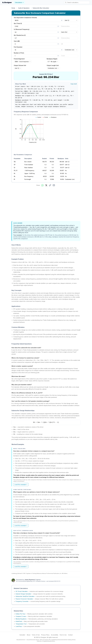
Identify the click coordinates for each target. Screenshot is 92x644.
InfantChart (19, 621)
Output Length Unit (53, 65)
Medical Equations (21, 619)
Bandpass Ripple (52, 59)
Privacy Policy (45, 635)
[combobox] (71, 20)
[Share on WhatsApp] (42, 185)
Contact (70, 635)
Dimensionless (65, 26)
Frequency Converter (22, 601)
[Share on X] (46, 185)
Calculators (19, 2)
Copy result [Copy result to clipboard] (74, 84)
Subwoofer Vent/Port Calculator (25, 596)
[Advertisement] (46, 204)
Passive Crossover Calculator (24, 599)
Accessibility (55, 635)
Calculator (22, 635)
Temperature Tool (21, 624)
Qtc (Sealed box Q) (20, 35)
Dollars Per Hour (20, 614)
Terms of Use (36, 635)
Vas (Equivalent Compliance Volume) (25, 18)
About (29, 635)
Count (63, 56)
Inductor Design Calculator (23, 594)
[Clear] (62, 20)
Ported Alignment (19, 59)
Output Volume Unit (20, 65)
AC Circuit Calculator (22, 591)
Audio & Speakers (24, 8)
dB (62, 44)
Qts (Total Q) (18, 23)
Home (13, 8)
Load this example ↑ (21, 484)
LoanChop (19, 626)
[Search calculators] (77, 2)
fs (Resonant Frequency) (22, 29)
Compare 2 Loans (21, 616)
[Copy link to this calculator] (50, 185)
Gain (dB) (17, 41)
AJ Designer (7, 2)
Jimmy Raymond (30, 580)
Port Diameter (18, 47)
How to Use (63, 635)
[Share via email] (54, 185)
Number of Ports (19, 53)
